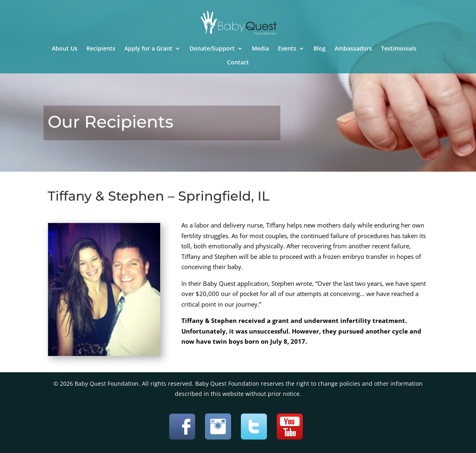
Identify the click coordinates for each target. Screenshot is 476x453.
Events (287, 49)
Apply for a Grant (148, 49)
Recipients (101, 49)
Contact (238, 63)
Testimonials (399, 49)
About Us (65, 49)
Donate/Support (212, 49)
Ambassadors (353, 49)
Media (260, 49)
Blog (320, 49)
